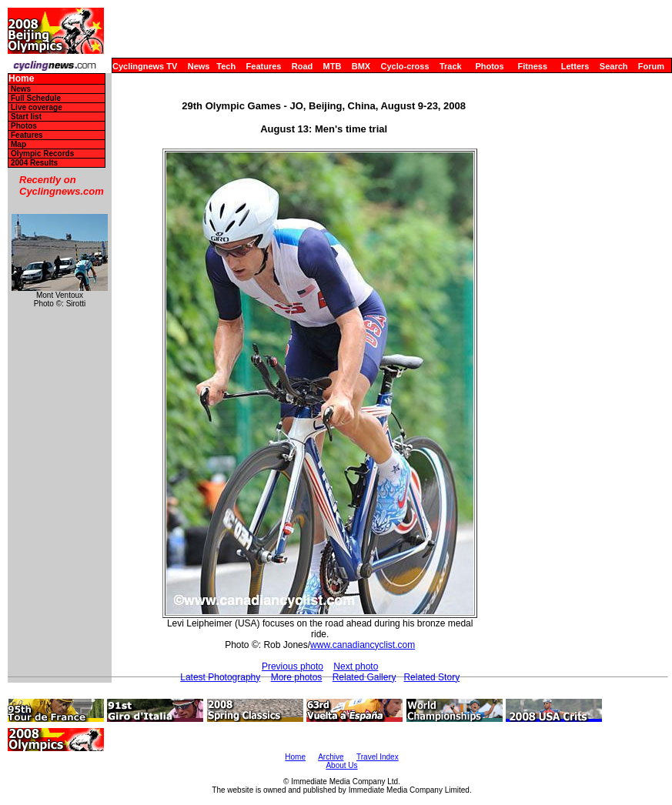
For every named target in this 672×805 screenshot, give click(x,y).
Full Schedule (36, 98)
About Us (341, 765)
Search (614, 66)
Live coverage (37, 107)
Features (264, 66)
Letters (575, 66)
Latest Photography (220, 677)
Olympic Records (42, 154)
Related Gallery (364, 677)
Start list (26, 117)
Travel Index (378, 757)
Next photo (356, 666)
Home (21, 79)
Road (303, 66)
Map (18, 144)
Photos (489, 66)
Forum (651, 66)
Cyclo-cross (405, 66)
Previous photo (293, 666)
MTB (333, 66)
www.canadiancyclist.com (363, 645)
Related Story (431, 677)
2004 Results (34, 163)
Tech (226, 66)
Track (451, 66)
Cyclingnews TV (145, 66)
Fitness (532, 66)
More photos (297, 677)
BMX (361, 66)
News (199, 66)
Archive (331, 757)
